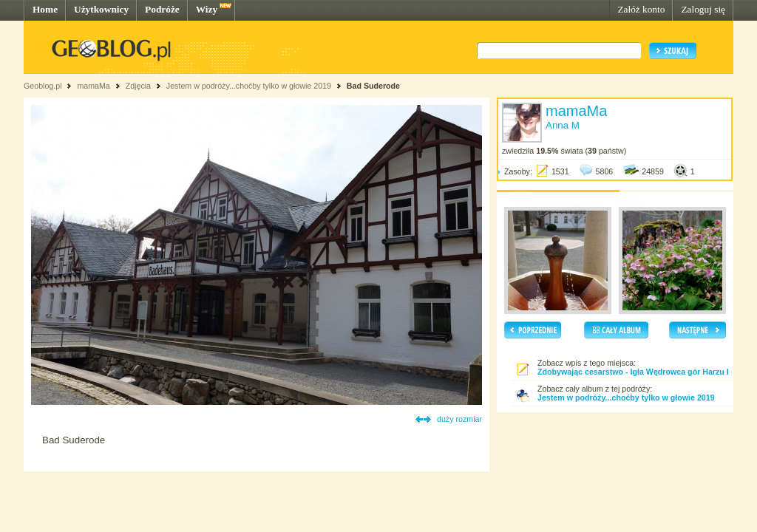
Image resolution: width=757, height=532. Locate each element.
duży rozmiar (459, 419)
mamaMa (93, 86)
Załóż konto (641, 9)
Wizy (207, 9)
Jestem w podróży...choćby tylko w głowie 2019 (249, 86)
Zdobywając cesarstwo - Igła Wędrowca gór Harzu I (633, 372)
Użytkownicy (101, 9)
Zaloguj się (703, 9)
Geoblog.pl (43, 86)
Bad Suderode (373, 86)
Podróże (162, 9)
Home (45, 9)
